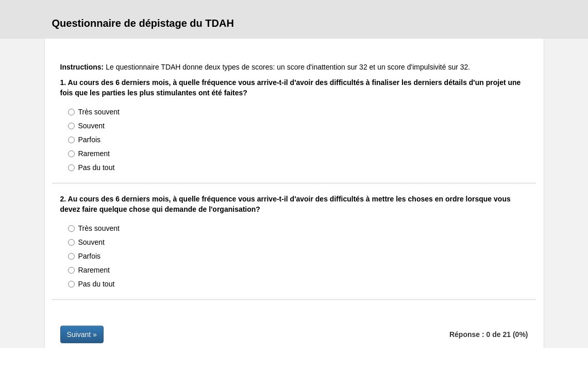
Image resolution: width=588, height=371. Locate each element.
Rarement (89, 154)
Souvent (86, 126)
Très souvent (94, 112)
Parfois (85, 140)
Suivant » (82, 334)
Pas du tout (91, 167)
